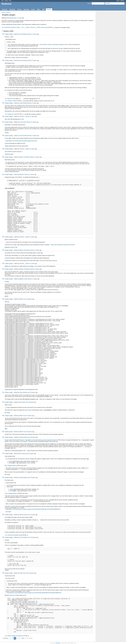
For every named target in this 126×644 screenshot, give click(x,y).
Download (12, 9)
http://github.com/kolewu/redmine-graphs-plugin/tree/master (22, 141)
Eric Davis (22, 402)
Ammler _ (22, 237)
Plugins (8, 13)
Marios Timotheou (25, 157)
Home (3, 1)
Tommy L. (22, 116)
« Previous (5, 638)
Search (89, 3)
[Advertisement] (106, 41)
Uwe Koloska (23, 60)
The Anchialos (24, 537)
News (39, 9)
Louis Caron (23, 122)
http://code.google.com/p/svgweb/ (19, 441)
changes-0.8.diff (11, 101)
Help (10, 1)
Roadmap (26, 9)
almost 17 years (32, 34)
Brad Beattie (10, 18)
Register (122, 1)
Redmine (58, 643)
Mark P (22, 299)
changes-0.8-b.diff (12, 114)
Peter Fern (23, 573)
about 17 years (18, 18)
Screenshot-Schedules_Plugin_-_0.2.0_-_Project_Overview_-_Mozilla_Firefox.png (25, 27)
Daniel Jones (23, 515)
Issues (33, 9)
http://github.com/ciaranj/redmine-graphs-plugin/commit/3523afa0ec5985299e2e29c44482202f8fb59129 (33, 509)
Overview (5, 9)
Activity (19, 9)
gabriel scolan (24, 279)
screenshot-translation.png (14, 535)
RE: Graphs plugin (8, 34)
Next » (23, 638)
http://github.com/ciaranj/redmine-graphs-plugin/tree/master (41, 440)
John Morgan (23, 34)
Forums (49, 9)
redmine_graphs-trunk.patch (14, 636)
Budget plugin (11, 466)
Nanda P (22, 174)
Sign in (118, 1)
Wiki (43, 9)
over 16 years (28, 299)
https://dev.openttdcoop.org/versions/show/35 (63, 245)
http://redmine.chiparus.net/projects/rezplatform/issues (54, 45)
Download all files (93, 98)
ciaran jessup (23, 437)
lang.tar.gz (10, 99)
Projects (6, 1)
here (44, 162)
